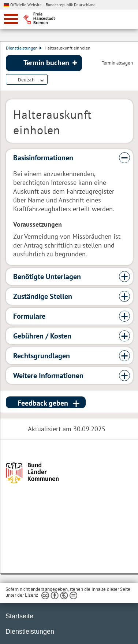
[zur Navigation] (11, 19)
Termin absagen (117, 63)
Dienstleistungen (24, 48)
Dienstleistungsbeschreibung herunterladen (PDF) (52, 80)
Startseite (19, 616)
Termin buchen (46, 63)
